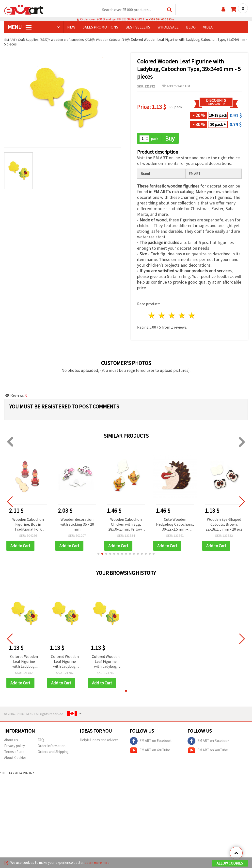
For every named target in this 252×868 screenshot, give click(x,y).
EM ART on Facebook (151, 742)
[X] (6, 863)
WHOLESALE (168, 27)
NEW (71, 27)
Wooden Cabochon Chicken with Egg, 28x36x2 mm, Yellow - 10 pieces (126, 525)
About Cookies (15, 759)
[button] (98, 554)
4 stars (182, 316)
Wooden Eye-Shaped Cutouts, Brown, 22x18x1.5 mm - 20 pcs (224, 525)
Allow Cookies (230, 863)
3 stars (172, 316)
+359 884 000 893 (160, 20)
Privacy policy (15, 747)
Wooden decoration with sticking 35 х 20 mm (77, 525)
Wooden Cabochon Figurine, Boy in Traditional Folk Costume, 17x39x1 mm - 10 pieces (28, 525)
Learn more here (98, 863)
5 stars (192, 316)
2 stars (162, 316)
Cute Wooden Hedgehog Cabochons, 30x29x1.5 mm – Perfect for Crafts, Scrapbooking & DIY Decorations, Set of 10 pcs (175, 525)
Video (208, 27)
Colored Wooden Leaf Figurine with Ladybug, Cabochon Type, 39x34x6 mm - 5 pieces (24, 662)
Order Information (52, 747)
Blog (191, 27)
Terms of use (14, 753)
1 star (152, 316)
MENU (20, 27)
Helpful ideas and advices (99, 741)
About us (11, 741)
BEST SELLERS (138, 27)
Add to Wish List (176, 86)
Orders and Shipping (53, 753)
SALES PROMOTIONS (100, 27)
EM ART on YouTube (150, 751)
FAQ (41, 741)
